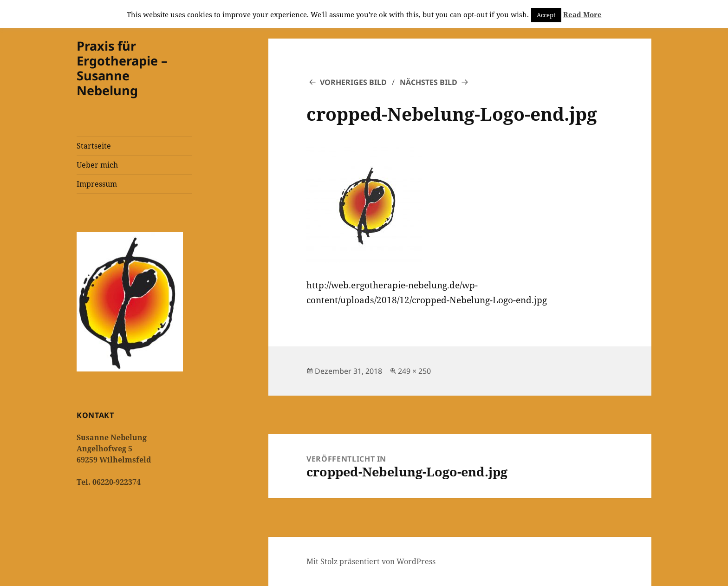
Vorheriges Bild (353, 82)
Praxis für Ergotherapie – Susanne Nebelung (122, 68)
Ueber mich (97, 165)
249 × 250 (414, 371)
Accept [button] (546, 15)
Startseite (94, 146)
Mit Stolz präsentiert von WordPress (371, 561)
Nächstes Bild (429, 82)
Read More (582, 14)
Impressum (97, 184)
